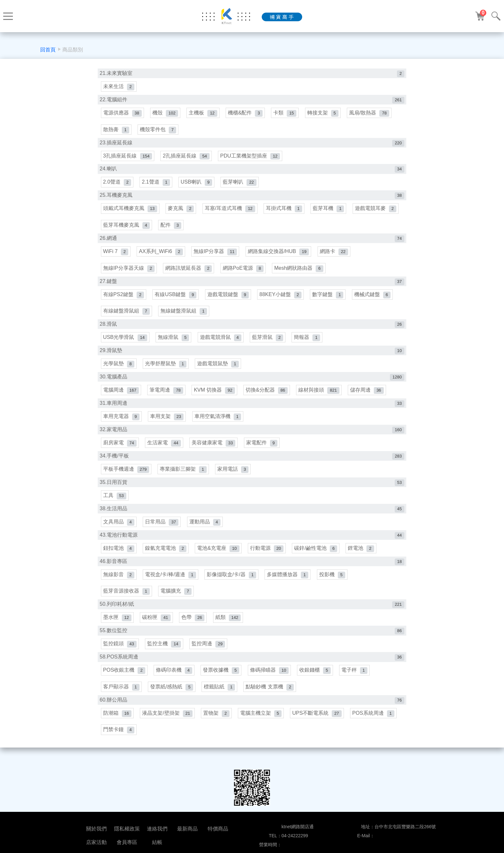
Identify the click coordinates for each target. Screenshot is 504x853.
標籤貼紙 (220, 694)
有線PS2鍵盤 (124, 297)
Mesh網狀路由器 (300, 271)
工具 (115, 500)
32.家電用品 (252, 434)
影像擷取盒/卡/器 (232, 580)
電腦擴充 (176, 597)
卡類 (286, 114)
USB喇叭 (197, 184)
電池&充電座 (219, 554)
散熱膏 (116, 131)
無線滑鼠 (174, 341)
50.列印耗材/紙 (252, 610)
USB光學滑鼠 (125, 341)
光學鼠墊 (119, 367)
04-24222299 (295, 836)
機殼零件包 (158, 131)
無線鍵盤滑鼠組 (184, 314)
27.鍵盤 (252, 284)
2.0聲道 (117, 184)
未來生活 (119, 87)
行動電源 (268, 554)
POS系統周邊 (375, 720)
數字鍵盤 (329, 297)
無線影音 (119, 580)
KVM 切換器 (215, 394)
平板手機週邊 (126, 474)
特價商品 (218, 829)
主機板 (203, 114)
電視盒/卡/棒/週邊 (171, 580)
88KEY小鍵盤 (281, 297)
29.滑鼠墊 (252, 354)
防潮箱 (117, 720)
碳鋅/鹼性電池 (317, 554)
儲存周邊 (368, 394)
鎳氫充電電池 (166, 554)
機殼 (166, 114)
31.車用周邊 (252, 407)
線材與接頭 (320, 394)
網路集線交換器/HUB (279, 254)
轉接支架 (324, 114)
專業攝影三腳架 (184, 474)
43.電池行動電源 (252, 540)
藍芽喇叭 (240, 184)
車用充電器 (121, 421)
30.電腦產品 (252, 381)
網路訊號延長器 (189, 271)
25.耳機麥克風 (252, 197)
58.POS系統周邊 (252, 664)
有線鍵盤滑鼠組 (126, 314)
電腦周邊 (121, 394)
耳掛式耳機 (285, 210)
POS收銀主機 (124, 677)
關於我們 (96, 829)
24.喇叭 (252, 171)
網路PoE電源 (244, 271)
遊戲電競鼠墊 (218, 367)
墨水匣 (117, 624)
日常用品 (162, 527)
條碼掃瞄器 (270, 677)
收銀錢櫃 (316, 677)
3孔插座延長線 (128, 157)
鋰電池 (362, 554)
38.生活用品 (252, 514)
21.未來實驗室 (252, 74)
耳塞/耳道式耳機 (231, 210)
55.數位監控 (252, 637)
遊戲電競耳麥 (377, 210)
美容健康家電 (214, 447)
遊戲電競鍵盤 (229, 297)
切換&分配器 (268, 394)
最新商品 (187, 829)
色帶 (194, 624)
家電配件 (262, 447)
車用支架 (167, 421)
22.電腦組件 (252, 100)
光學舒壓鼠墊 (166, 367)
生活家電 (164, 447)
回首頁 (48, 50)
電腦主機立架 (262, 720)
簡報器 (308, 341)
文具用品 (119, 527)
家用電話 (234, 474)
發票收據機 (222, 677)
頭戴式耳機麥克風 (130, 210)
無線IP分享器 (216, 254)
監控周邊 (209, 650)
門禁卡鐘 (119, 737)
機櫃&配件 (246, 114)
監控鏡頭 (120, 650)
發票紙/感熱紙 (172, 694)
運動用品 (206, 527)
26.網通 (252, 241)
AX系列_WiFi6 (161, 254)
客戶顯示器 (121, 694)
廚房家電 (120, 447)
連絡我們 (157, 829)
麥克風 (181, 210)
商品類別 (73, 50)
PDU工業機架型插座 (251, 157)
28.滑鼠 (252, 327)
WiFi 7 (116, 254)
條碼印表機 (174, 677)
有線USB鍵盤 (176, 297)
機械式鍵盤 (374, 297)
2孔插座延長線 (187, 157)
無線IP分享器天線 (129, 271)
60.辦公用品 (252, 707)
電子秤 (356, 677)
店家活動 (96, 842)
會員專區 (127, 842)
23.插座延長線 (252, 144)
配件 (171, 227)
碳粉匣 (157, 624)
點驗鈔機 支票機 (271, 694)
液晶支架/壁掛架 (168, 720)
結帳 (157, 842)
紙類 (229, 624)
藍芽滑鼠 (269, 341)
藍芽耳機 (330, 210)
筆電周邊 (167, 394)
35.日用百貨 (252, 487)
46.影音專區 (252, 567)
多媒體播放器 (288, 580)
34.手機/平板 (252, 461)
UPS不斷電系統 (318, 720)
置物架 (217, 720)
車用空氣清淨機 (218, 421)
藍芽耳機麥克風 (126, 227)
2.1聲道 (156, 184)
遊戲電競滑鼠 (221, 341)
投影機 (333, 580)
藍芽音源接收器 (126, 597)
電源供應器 (122, 114)
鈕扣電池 (119, 554)
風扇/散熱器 (371, 114)
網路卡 (335, 254)
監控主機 (164, 650)
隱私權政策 (127, 829)
